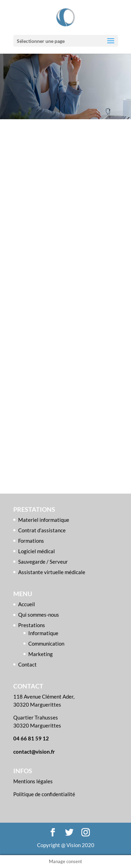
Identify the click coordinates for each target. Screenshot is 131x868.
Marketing (41, 654)
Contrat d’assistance (42, 530)
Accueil (27, 604)
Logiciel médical (37, 551)
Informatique (43, 633)
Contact (27, 664)
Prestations (32, 625)
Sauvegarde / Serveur (43, 562)
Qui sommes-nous (39, 615)
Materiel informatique (44, 520)
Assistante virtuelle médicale (52, 572)
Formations (31, 541)
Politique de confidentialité (44, 794)
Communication (46, 644)
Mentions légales (33, 781)
